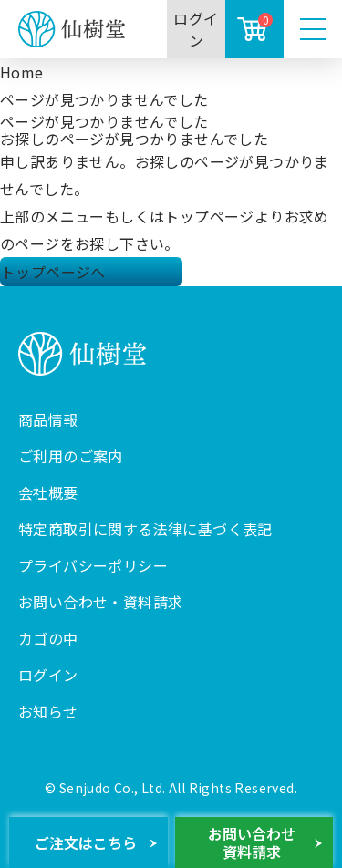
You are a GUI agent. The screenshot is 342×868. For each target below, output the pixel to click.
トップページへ (53, 272)
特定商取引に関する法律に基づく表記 (145, 529)
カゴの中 (48, 638)
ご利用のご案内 (71, 456)
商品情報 (48, 419)
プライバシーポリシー (93, 565)
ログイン (196, 29)
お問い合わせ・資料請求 (100, 602)
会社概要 (48, 492)
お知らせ (48, 711)
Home (22, 72)
